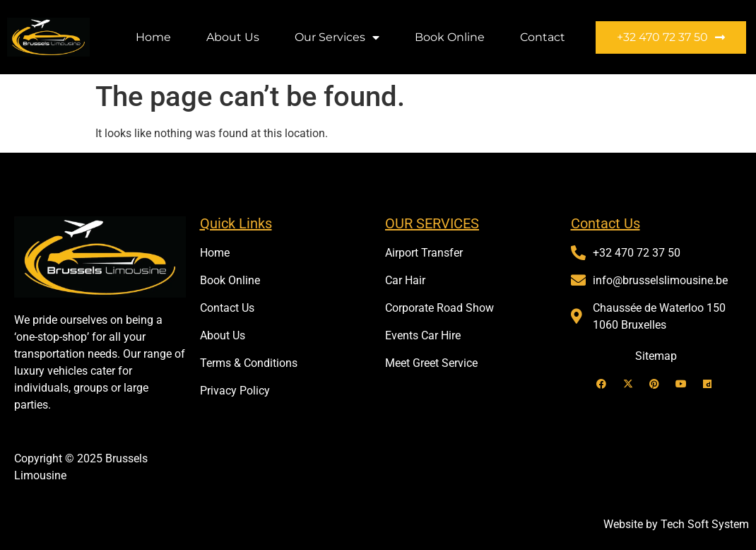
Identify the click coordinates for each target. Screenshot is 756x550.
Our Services (337, 37)
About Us (233, 37)
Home (153, 37)
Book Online (450, 37)
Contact (543, 37)
